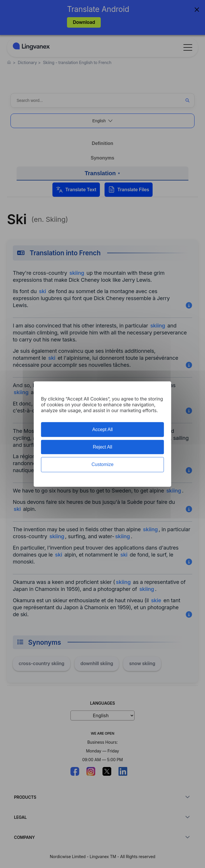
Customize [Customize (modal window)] (102, 465)
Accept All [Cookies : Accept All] (102, 429)
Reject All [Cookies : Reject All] (103, 447)
